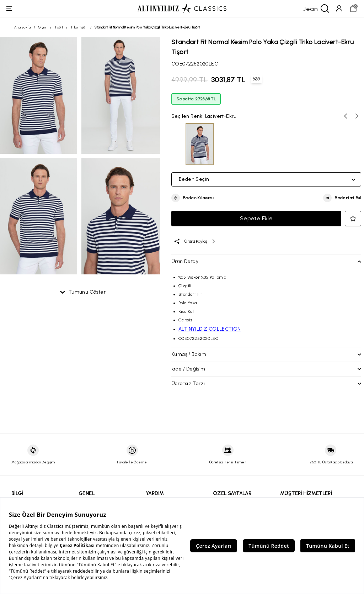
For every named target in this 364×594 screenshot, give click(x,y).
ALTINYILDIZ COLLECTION (210, 335)
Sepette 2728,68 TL (196, 105)
